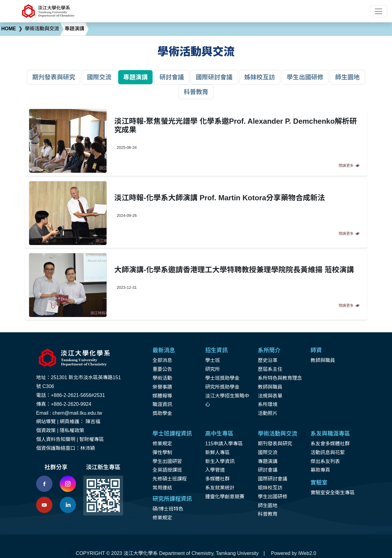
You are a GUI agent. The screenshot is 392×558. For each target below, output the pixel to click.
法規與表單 (270, 396)
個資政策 (46, 430)
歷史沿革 (268, 360)
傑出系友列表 (325, 461)
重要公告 (162, 369)
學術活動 (162, 378)
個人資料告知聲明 (56, 439)
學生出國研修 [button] (305, 77)
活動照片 (268, 413)
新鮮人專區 (217, 452)
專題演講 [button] (135, 77)
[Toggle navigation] (379, 11)
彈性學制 (162, 452)
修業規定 (162, 444)
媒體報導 (162, 396)
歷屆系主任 (270, 369)
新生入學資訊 (220, 461)
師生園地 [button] (348, 77)
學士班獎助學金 (222, 378)
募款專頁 (320, 470)
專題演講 (268, 461)
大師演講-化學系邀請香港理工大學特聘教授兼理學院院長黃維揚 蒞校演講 (234, 270)
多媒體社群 (217, 479)
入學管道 (215, 470)
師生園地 (268, 505)
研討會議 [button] (172, 77)
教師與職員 (270, 387)
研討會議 (268, 470)
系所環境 (268, 404)
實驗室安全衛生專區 (333, 493)
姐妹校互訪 (270, 488)
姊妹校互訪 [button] (260, 77)
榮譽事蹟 (162, 387)
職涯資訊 (162, 404)
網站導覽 (46, 422)
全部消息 (162, 360)
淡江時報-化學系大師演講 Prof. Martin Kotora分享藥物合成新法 (220, 198)
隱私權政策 (72, 430)
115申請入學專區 (224, 444)
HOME (9, 29)
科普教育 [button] (196, 92)
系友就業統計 (220, 488)
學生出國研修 (273, 497)
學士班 (213, 360)
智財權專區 (92, 439)
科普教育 (268, 514)
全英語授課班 (167, 470)
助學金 (165, 413)
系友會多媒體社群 (330, 444)
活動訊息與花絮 (328, 452)
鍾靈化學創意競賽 (225, 497)
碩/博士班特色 (168, 509)
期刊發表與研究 (275, 444)
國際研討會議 (273, 479)
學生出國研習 (167, 461)
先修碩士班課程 (170, 479)
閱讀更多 (349, 166)
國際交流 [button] (99, 77)
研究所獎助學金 (222, 387)
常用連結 (162, 488)
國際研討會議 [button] (214, 77)
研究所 (213, 369)
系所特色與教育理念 (280, 378)
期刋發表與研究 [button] (54, 77)
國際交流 (268, 452)
